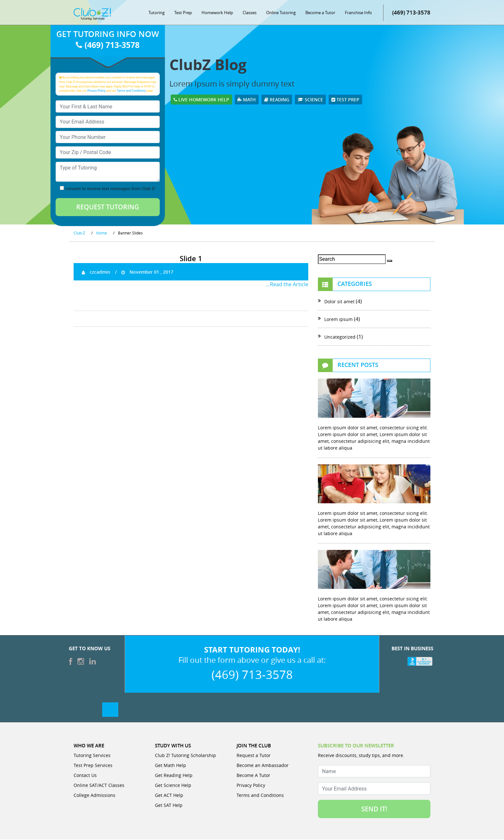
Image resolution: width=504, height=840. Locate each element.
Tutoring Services (92, 756)
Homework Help (217, 13)
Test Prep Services (93, 766)
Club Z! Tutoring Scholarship (185, 756)
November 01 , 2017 (147, 272)
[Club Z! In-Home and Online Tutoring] (92, 14)
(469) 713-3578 (411, 13)
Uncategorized (340, 338)
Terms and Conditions (131, 91)
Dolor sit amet (339, 302)
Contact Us (85, 776)
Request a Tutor (254, 756)
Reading (277, 100)
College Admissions (94, 796)
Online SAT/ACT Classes (99, 786)
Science (310, 100)
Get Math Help (171, 766)
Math (247, 100)
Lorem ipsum (338, 320)
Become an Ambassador (263, 766)
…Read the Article (287, 285)
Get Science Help (173, 786)
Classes (250, 13)
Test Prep (183, 13)
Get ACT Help (169, 796)
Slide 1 (191, 259)
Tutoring (157, 13)
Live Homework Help (201, 100)
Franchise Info (358, 13)
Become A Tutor (253, 776)
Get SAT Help (169, 806)
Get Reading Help (174, 776)
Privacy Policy (97, 91)
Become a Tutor (320, 13)
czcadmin (96, 272)
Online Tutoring (281, 13)
